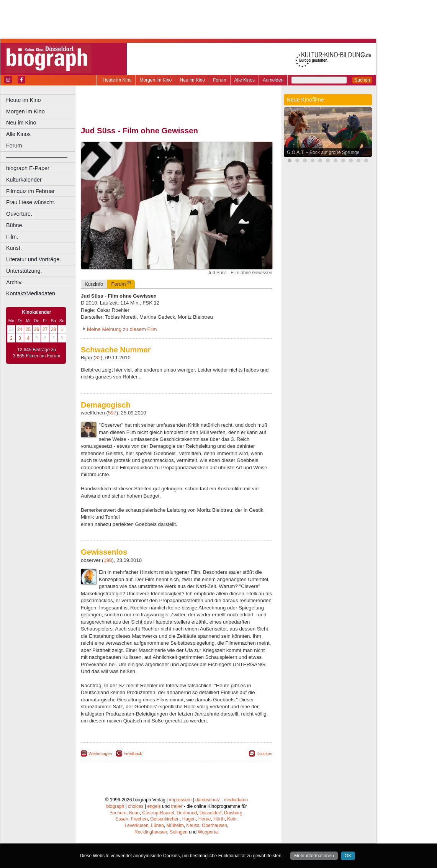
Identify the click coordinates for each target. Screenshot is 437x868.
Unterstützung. (24, 271)
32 (98, 358)
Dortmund (187, 813)
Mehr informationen (314, 856)
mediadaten (236, 800)
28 (53, 329)
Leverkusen (137, 825)
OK (348, 856)
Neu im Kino (192, 80)
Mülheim (175, 825)
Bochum (118, 813)
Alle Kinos (245, 80)
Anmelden (273, 80)
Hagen (189, 819)
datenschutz (208, 800)
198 (108, 560)
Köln (232, 819)
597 (112, 413)
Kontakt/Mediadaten (31, 293)
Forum (220, 80)
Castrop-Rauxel (158, 813)
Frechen (139, 819)
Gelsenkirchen (165, 819)
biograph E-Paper (28, 168)
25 (28, 329)
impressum (181, 800)
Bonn (134, 813)
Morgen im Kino (155, 80)
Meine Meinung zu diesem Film (122, 329)
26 (37, 329)
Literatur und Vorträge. (34, 259)
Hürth (219, 819)
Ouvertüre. (19, 214)
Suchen (362, 80)
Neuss (193, 825)
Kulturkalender (24, 180)
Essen (122, 819)
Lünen (157, 825)
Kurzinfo (94, 284)
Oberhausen (214, 825)
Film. (12, 237)
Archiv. (14, 282)
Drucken (264, 753)
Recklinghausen (151, 832)
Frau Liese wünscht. (31, 202)
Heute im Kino (117, 80)
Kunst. (14, 248)
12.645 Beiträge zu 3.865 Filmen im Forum (37, 353)
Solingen (179, 832)
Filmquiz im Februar (30, 191)
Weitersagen (100, 753)
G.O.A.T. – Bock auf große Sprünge (323, 152)
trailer (177, 806)
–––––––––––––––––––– (37, 157)
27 (45, 329)
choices (136, 806)
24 (20, 329)
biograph (115, 806)
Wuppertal (208, 832)
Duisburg (233, 813)
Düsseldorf (210, 813)
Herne (205, 819)
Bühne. (15, 225)
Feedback (133, 753)
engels (154, 806)
